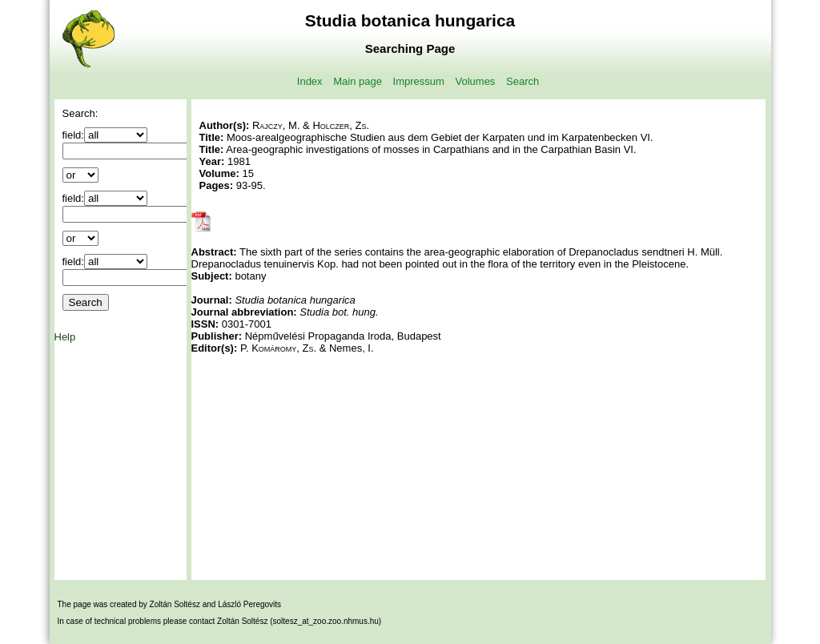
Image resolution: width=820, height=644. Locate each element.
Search (523, 81)
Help (65, 337)
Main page (358, 81)
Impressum (419, 81)
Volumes (476, 81)
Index (310, 81)
